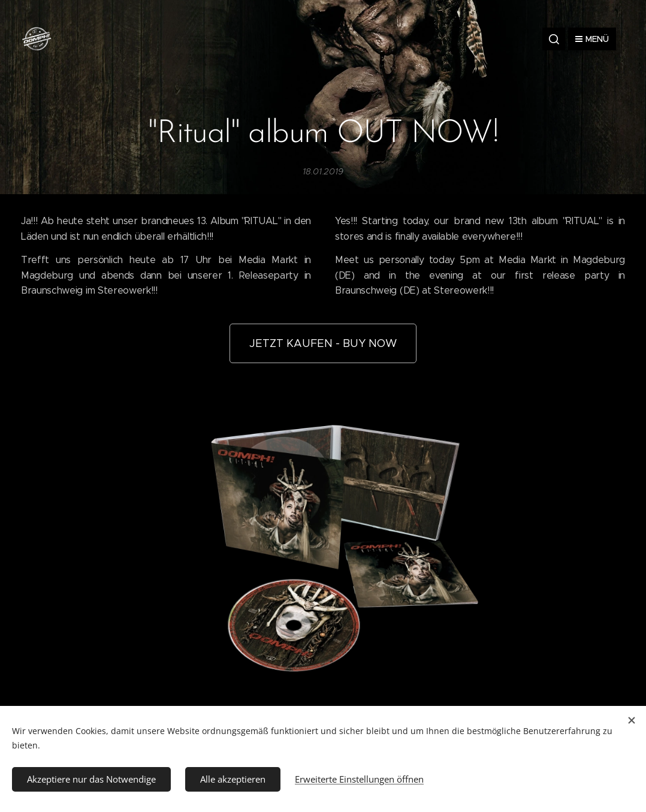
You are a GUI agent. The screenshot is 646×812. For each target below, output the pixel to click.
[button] (554, 39)
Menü (592, 39)
